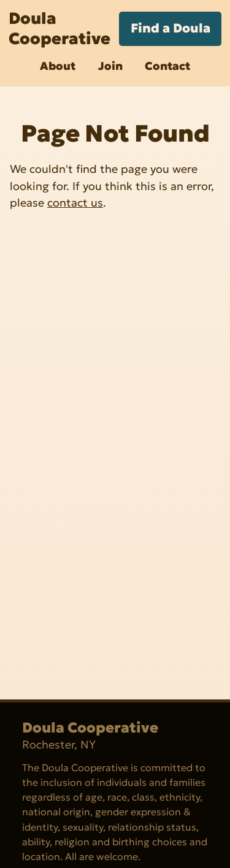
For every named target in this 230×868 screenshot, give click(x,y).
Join (110, 66)
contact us (75, 203)
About (58, 66)
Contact (167, 66)
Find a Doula (171, 28)
